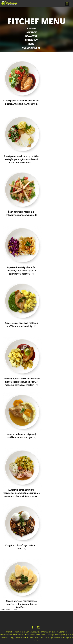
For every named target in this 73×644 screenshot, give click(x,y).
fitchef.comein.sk (14, 632)
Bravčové (31, 36)
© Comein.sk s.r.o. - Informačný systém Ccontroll (45, 632)
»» (16, 610)
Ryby (31, 44)
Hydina (31, 28)
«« (2, 610)
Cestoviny (31, 40)
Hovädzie (31, 32)
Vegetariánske (31, 48)
